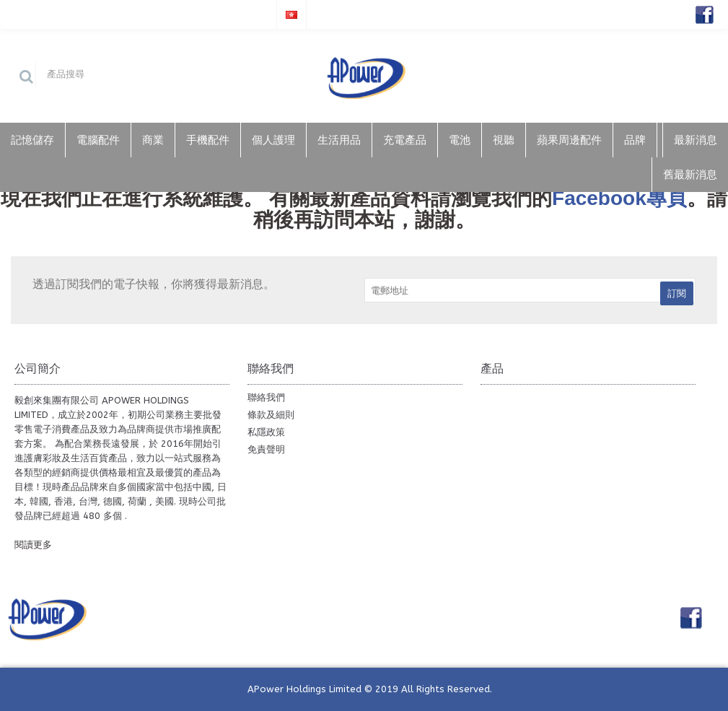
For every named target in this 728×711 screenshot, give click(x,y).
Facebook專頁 (619, 198)
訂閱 (677, 293)
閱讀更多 (33, 545)
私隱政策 (266, 432)
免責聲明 (266, 449)
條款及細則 (271, 415)
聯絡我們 (266, 397)
